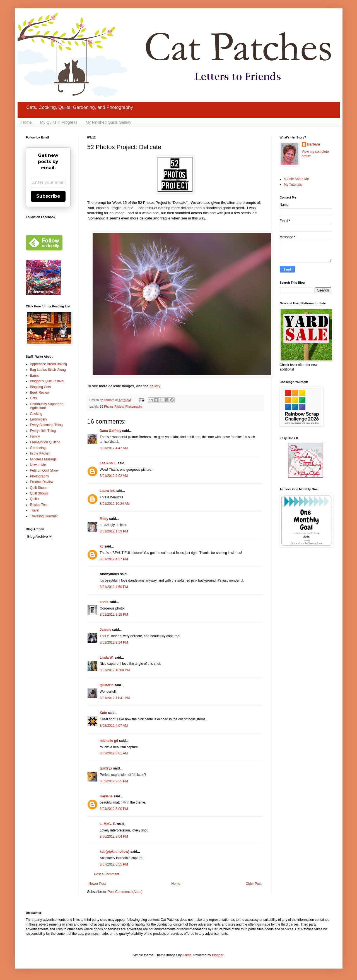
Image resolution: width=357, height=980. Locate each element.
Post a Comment (107, 874)
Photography (134, 407)
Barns (34, 376)
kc (102, 546)
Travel (35, 510)
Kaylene (106, 796)
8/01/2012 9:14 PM (114, 642)
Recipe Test (39, 505)
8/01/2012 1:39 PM (114, 531)
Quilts (34, 499)
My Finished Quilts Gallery (108, 122)
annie (104, 602)
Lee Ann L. (108, 463)
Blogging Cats (41, 387)
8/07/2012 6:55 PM (114, 864)
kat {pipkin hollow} (115, 852)
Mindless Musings (43, 459)
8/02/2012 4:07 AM (114, 726)
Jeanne (106, 630)
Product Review (42, 482)
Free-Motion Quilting (45, 442)
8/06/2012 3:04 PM (114, 836)
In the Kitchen (40, 453)
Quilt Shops (39, 488)
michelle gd (109, 741)
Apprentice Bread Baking (49, 364)
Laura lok (107, 491)
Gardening (38, 448)
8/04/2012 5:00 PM (114, 809)
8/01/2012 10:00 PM (115, 670)
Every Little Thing (43, 431)
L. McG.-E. (108, 824)
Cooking (36, 414)
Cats (34, 398)
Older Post (254, 884)
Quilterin (107, 685)
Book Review (40, 393)
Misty (104, 519)
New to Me (38, 465)
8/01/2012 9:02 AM (114, 476)
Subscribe (48, 196)
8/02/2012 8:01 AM (114, 753)
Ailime (187, 955)
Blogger (218, 955)
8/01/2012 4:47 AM (114, 448)
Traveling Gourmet (44, 516)
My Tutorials (293, 185)
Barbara (314, 144)
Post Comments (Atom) (125, 892)
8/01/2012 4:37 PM (114, 559)
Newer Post (97, 884)
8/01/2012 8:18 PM (114, 615)
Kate (103, 713)
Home (27, 122)
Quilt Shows (39, 493)
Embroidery (39, 419)
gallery (155, 386)
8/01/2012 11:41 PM (115, 698)
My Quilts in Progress (59, 122)
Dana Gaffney (111, 431)
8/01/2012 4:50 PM (114, 587)
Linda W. (107, 658)
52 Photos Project (112, 407)
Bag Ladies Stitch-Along (48, 370)
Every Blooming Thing (46, 425)
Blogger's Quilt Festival (47, 381)
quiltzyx (106, 768)
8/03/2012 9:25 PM (114, 781)
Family (35, 436)
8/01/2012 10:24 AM (115, 504)
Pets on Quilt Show (44, 470)
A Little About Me (296, 179)
